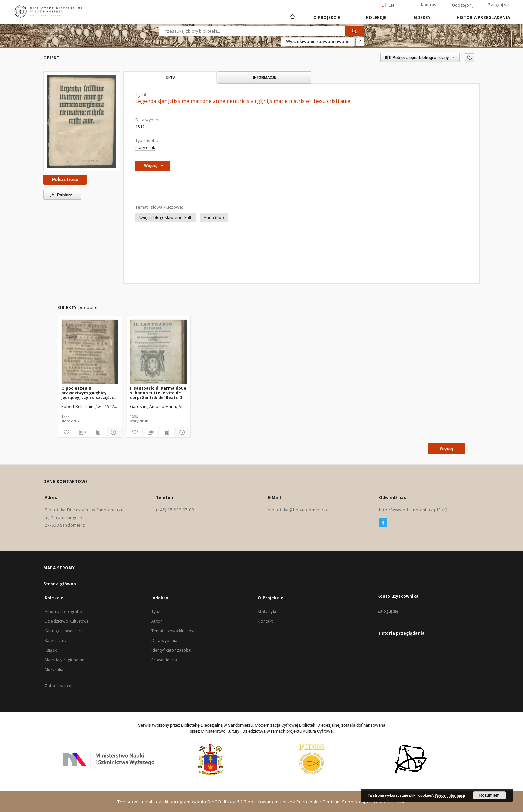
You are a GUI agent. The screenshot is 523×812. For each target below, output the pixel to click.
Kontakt (265, 621)
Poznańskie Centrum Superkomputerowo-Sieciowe (351, 802)
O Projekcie (327, 17)
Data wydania (165, 640)
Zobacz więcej (59, 686)
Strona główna (60, 584)
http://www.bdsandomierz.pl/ (409, 510)
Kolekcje (376, 17)
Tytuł (156, 611)
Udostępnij (463, 5)
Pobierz (60, 195)
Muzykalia (54, 669)
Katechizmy (56, 640)
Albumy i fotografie (63, 611)
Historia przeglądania (483, 17)
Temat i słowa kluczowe (174, 631)
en (391, 5)
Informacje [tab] (265, 77)
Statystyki (267, 611)
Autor (157, 621)
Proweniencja (164, 660)
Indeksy (421, 17)
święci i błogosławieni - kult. (166, 217)
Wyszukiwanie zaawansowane (318, 41)
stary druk (145, 147)
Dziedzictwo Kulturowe (67, 621)
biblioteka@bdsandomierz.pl (298, 510)
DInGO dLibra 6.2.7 (227, 802)
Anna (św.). (214, 217)
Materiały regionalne (65, 660)
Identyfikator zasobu (171, 650)
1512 (140, 127)
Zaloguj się (499, 5)
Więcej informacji (450, 795)
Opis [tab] (170, 77)
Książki (51, 650)
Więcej (446, 448)
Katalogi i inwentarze (65, 631)
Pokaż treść (65, 179)
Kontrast (429, 5)
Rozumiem (489, 795)
